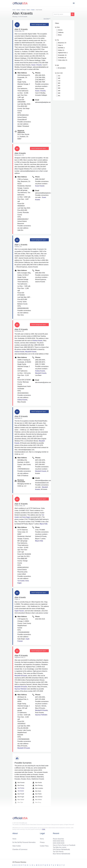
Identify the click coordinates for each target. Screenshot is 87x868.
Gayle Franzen (19, 611)
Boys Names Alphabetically (62, 854)
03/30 (59, 843)
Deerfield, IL (61, 48)
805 (59, 83)
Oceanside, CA (62, 55)
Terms (42, 839)
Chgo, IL (60, 45)
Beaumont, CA (62, 43)
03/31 (55, 843)
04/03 (55, 841)
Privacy (42, 842)
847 (59, 86)
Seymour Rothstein (21, 689)
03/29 (63, 843)
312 (59, 76)
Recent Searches (58, 839)
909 (59, 88)
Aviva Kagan (26, 517)
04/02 (59, 841)
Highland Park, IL (63, 53)
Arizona (60, 30)
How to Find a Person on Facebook (64, 845)
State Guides (17, 846)
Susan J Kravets (37, 65)
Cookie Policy (44, 846)
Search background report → (39, 24)
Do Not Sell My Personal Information (24, 842)
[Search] (62, 14)
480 (59, 78)
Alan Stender (19, 791)
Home (14, 839)
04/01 (63, 841)
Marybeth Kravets (31, 352)
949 (59, 93)
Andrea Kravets (37, 341)
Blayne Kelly (44, 524)
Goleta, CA (61, 50)
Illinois (60, 35)
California (61, 32)
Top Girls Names (58, 852)
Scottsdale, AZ (62, 58)
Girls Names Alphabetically (61, 849)
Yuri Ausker (21, 581)
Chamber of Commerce (20, 849)
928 (59, 91)
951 (59, 96)
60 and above (62, 68)
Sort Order (46, 19)
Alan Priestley (19, 788)
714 (59, 81)
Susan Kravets (40, 186)
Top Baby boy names (60, 847)
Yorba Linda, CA (63, 60)
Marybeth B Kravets (21, 676)
